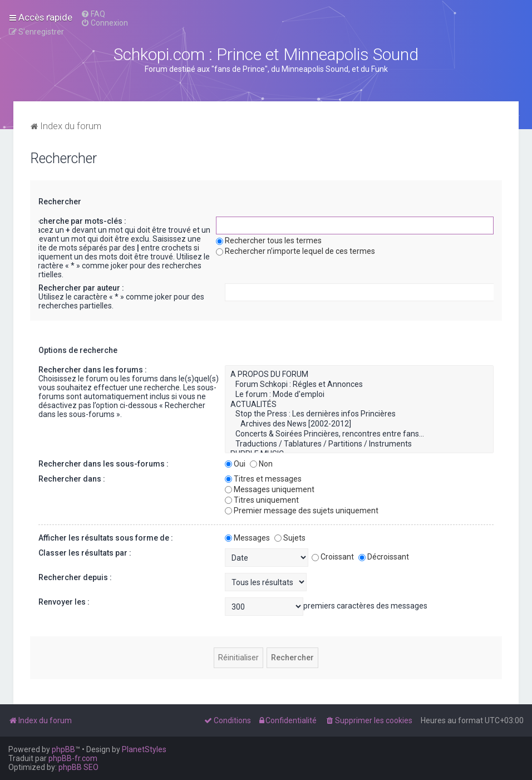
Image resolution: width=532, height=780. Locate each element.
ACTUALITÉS (359, 405)
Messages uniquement (270, 489)
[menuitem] (93, 14)
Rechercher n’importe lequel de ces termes (295, 251)
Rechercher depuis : (75, 577)
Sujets (290, 538)
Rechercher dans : (72, 479)
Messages (247, 538)
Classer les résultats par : (85, 553)
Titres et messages (263, 479)
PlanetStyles (144, 749)
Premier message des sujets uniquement (302, 511)
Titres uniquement (262, 500)
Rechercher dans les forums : (93, 370)
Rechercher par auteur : (81, 288)
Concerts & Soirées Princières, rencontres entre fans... (359, 434)
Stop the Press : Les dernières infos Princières (359, 414)
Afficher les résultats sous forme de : (106, 538)
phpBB (63, 749)
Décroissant (384, 557)
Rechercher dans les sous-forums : (104, 464)
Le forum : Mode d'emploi (359, 395)
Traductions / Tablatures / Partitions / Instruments (359, 444)
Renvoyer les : (64, 602)
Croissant (333, 557)
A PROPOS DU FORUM (359, 375)
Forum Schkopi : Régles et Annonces (359, 385)
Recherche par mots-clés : (78, 221)
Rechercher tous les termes (269, 241)
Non (261, 464)
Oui (235, 464)
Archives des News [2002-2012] (359, 424)
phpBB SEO (78, 767)
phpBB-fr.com (73, 758)
